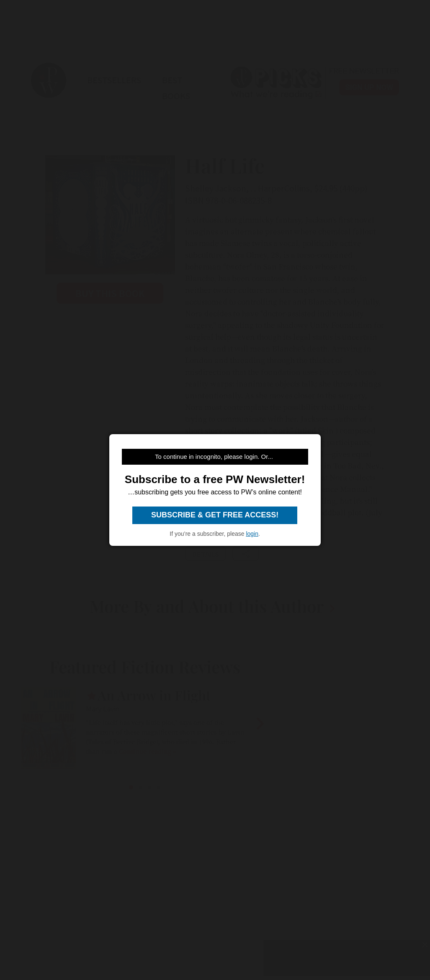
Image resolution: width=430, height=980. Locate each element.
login (252, 534)
